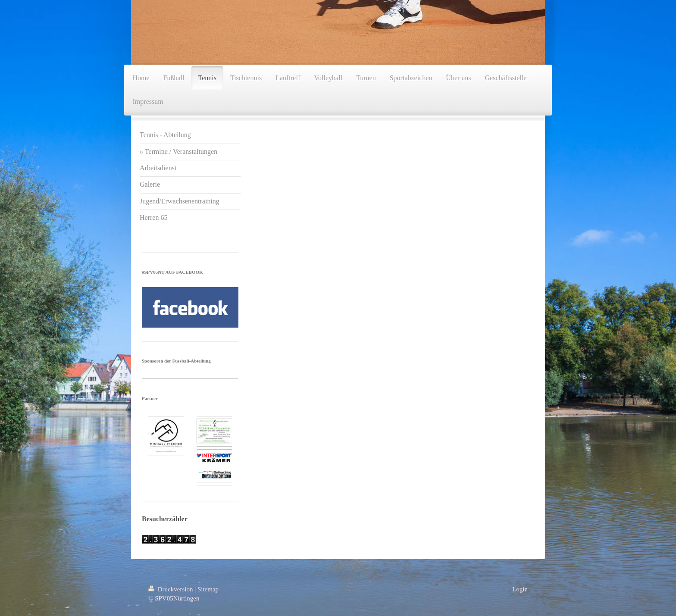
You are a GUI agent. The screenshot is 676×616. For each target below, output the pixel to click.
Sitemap (208, 589)
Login (520, 589)
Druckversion (171, 589)
